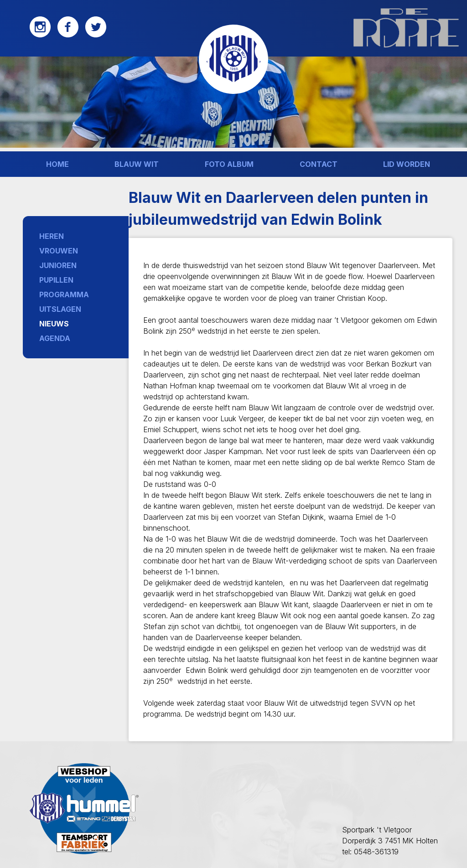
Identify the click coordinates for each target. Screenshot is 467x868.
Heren (52, 236)
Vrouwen (59, 251)
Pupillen (56, 280)
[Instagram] (40, 35)
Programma (64, 294)
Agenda (55, 338)
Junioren (58, 265)
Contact (319, 164)
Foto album (229, 164)
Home (57, 164)
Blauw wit (137, 164)
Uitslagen (60, 309)
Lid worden (407, 164)
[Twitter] (96, 35)
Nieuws (54, 324)
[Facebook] (68, 35)
